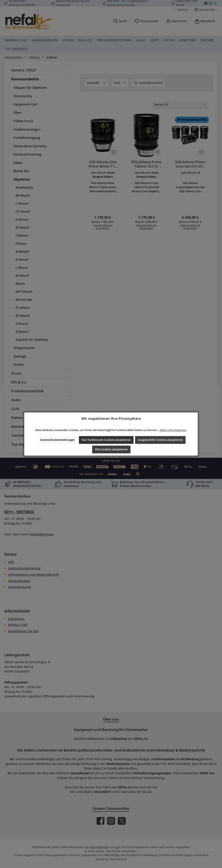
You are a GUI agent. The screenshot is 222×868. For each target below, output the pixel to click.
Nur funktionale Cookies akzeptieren (106, 440)
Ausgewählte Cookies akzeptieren (160, 440)
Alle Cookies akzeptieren (111, 449)
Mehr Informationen (173, 430)
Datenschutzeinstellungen (57, 440)
